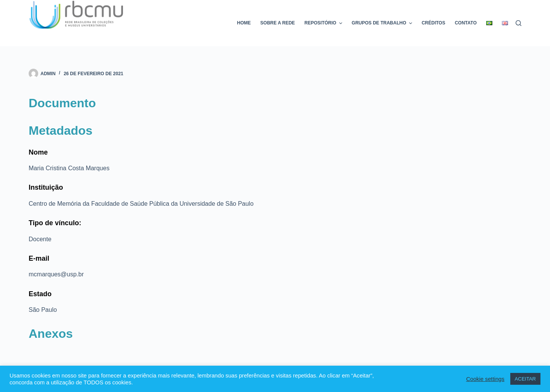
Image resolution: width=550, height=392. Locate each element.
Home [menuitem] (244, 23)
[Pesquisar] (518, 23)
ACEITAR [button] (525, 379)
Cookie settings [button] (485, 379)
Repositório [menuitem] (324, 23)
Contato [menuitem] (466, 23)
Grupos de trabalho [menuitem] (383, 23)
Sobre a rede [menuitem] (278, 23)
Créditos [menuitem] (434, 23)
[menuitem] (489, 23)
